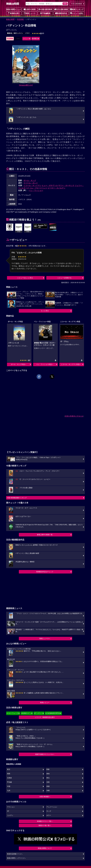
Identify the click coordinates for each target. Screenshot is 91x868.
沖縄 (48, 791)
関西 (9, 774)
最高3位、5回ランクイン (15, 33)
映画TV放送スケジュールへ (45, 754)
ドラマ (27, 33)
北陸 (48, 782)
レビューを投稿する (65, 278)
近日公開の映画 (61, 9)
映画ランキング (77, 9)
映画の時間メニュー (14, 9)
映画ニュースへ (45, 639)
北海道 (9, 778)
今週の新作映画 (45, 9)
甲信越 (9, 782)
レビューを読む (77, 13)
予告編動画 (45, 13)
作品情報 (20, 19)
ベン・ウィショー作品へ (45, 364)
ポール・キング (30, 180)
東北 (48, 778)
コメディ (10, 815)
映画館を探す (14, 13)
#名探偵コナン (26, 713)
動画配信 (35, 39)
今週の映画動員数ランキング (17, 498)
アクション (11, 807)
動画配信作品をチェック (45, 572)
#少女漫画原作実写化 (53, 713)
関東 (48, 769)
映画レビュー (45, 703)
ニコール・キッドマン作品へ (71, 364)
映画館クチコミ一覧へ (45, 821)
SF (8, 811)
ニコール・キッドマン (32, 185)
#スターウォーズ (12, 713)
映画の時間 (10, 19)
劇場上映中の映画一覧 (45, 535)
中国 (9, 786)
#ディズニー (38, 713)
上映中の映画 (30, 9)
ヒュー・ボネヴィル (50, 185)
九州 (9, 791)
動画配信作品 (61, 13)
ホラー (49, 815)
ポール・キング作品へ (19, 364)
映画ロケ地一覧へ (45, 825)
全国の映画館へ (45, 797)
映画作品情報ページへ (15, 854)
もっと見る (45, 311)
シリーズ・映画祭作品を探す (45, 717)
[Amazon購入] (26, 85)
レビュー (26, 39)
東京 (9, 769)
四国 (48, 786)
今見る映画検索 (76, 4)
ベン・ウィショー (36, 190)
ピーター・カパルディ (57, 188)
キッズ (49, 811)
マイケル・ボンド (31, 183)
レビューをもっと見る (25, 278)
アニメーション (52, 807)
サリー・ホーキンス (66, 185)
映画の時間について (45, 848)
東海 (48, 774)
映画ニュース (30, 13)
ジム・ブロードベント (38, 188)
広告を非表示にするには (74, 416)
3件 (38, 33)
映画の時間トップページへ (16, 858)
